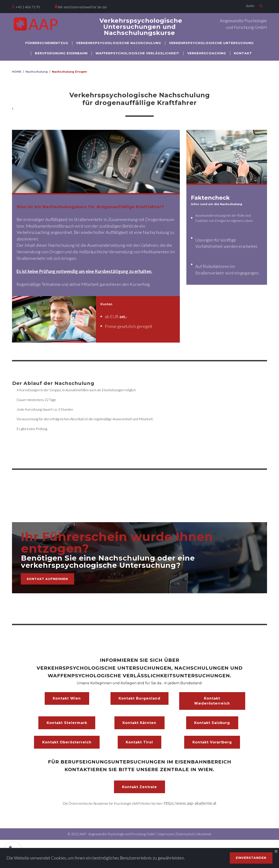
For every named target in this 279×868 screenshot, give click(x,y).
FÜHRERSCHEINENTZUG (47, 43)
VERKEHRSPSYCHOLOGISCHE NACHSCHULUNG (119, 43)
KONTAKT (243, 53)
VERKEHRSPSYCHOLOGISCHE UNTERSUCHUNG (211, 43)
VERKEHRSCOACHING (207, 53)
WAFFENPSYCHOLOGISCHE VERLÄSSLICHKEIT (137, 53)
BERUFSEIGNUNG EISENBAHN (61, 53)
